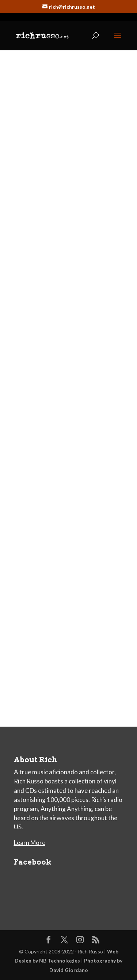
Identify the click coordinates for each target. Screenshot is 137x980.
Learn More (30, 843)
